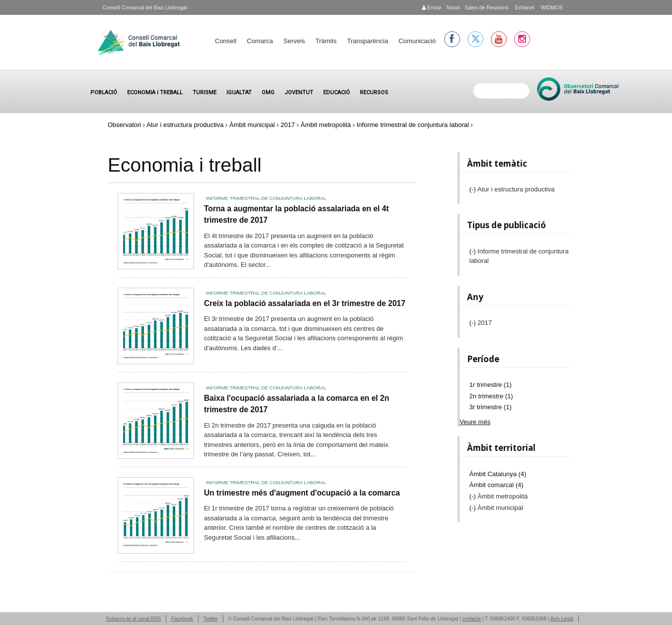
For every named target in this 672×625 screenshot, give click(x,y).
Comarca (260, 41)
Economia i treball (155, 93)
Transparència (368, 41)
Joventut (299, 93)
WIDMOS (551, 7)
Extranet (524, 7)
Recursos (374, 93)
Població (104, 93)
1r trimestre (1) (491, 385)
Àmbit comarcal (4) (497, 485)
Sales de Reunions (486, 7)
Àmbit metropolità (326, 125)
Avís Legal (562, 619)
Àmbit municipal (252, 125)
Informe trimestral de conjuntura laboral (266, 198)
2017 (288, 125)
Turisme (204, 93)
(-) (474, 189)
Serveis (294, 41)
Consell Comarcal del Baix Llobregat (145, 7)
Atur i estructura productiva (185, 125)
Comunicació (417, 41)
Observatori (124, 125)
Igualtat (239, 93)
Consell (226, 41)
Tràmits (326, 41)
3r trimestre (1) (491, 407)
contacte (471, 619)
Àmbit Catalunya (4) (498, 474)
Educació (336, 93)
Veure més (475, 422)
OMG (268, 93)
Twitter (211, 619)
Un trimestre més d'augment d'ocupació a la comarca (302, 493)
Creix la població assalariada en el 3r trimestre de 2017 (305, 303)
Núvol (453, 7)
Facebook (182, 619)
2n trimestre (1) (491, 396)
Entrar (432, 7)
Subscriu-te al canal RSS (133, 619)
